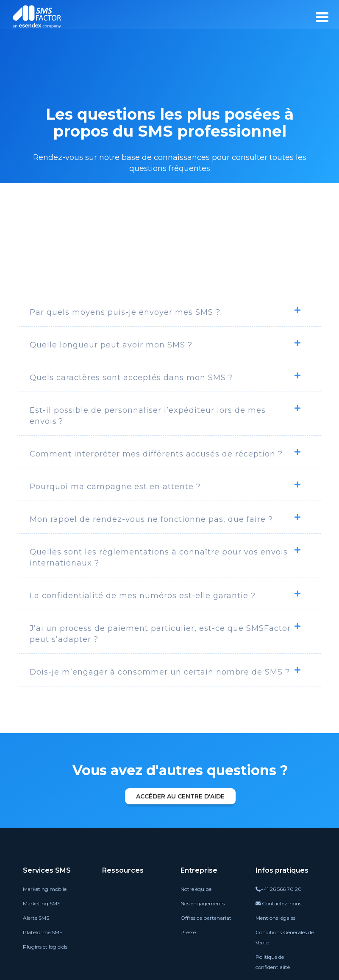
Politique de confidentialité (273, 962)
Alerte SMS (36, 918)
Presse (188, 932)
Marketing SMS (42, 903)
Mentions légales (275, 918)
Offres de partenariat (206, 918)
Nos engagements (203, 903)
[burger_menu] (322, 17)
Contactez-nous (278, 903)
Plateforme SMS (43, 932)
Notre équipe (196, 889)
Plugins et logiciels (45, 947)
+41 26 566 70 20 (279, 889)
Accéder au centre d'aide (180, 796)
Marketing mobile (45, 889)
